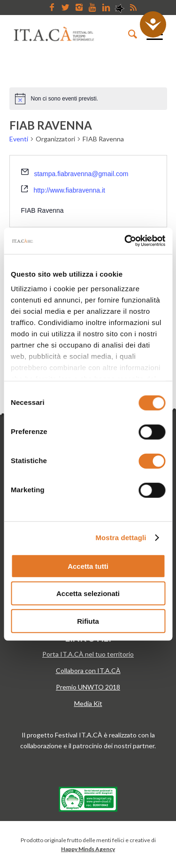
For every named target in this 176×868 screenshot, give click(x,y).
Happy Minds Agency (88, 849)
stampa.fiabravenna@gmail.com (81, 174)
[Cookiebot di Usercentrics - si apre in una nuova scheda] (125, 241)
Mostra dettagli (121, 538)
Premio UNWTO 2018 (88, 687)
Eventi (19, 139)
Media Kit (88, 703)
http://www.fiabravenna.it (69, 190)
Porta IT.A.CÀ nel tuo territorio (88, 654)
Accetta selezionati (88, 593)
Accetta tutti (88, 566)
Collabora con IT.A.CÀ (88, 670)
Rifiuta (88, 621)
